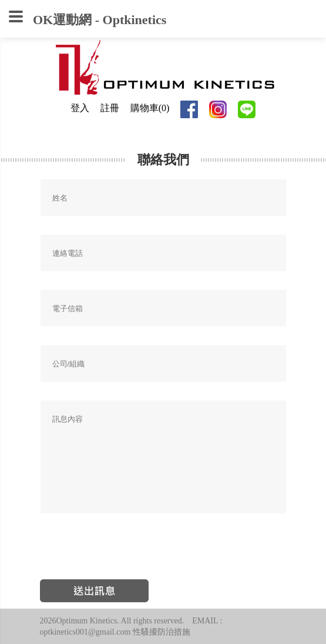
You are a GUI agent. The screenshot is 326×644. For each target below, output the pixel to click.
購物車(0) (150, 108)
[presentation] (129, 552)
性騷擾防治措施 (162, 632)
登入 (80, 108)
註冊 (110, 108)
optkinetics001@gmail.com (85, 632)
